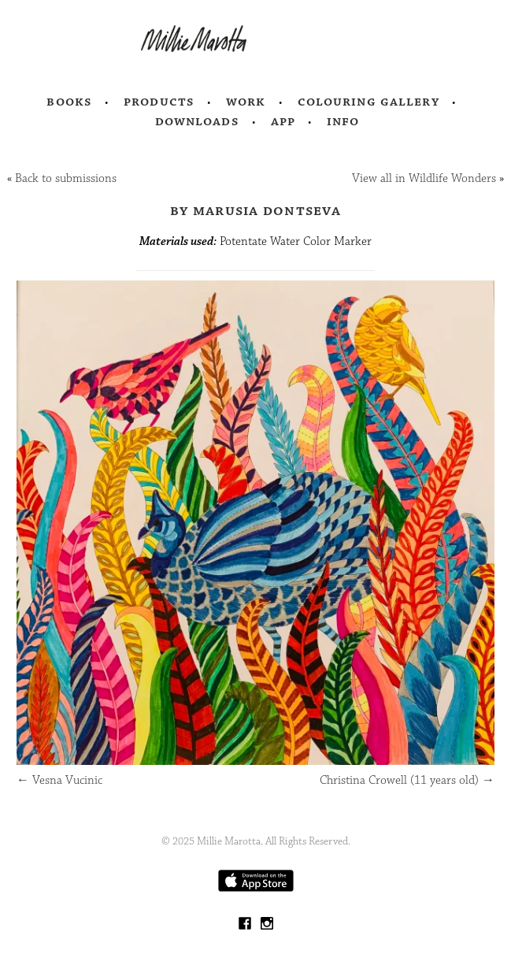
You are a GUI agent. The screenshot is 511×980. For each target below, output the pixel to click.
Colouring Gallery (368, 102)
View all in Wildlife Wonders (424, 178)
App (283, 121)
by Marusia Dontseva (255, 210)
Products (159, 102)
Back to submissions (66, 178)
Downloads (197, 121)
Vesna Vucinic (59, 780)
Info (343, 121)
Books (69, 102)
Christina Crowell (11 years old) (407, 780)
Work (246, 102)
